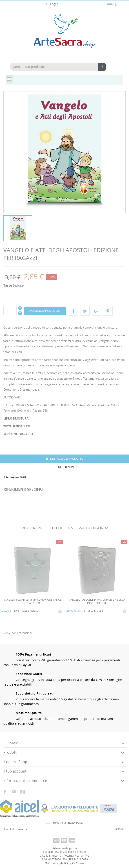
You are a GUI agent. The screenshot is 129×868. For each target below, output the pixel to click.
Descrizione (66, 467)
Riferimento (11, 477)
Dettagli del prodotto (66, 459)
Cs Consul (78, 863)
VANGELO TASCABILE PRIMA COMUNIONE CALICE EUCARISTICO (32, 601)
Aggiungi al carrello (45, 311)
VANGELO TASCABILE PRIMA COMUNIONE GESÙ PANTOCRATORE (97, 601)
